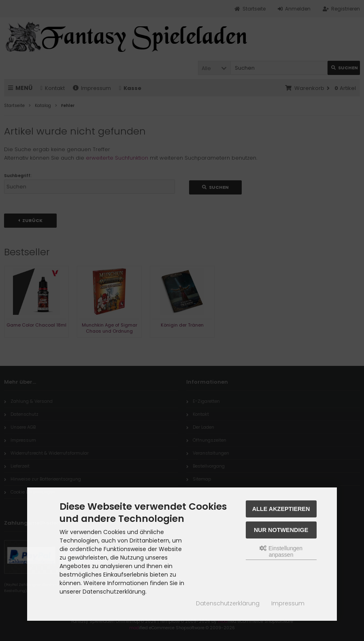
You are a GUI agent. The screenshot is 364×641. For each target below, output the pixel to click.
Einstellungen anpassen (281, 551)
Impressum (288, 603)
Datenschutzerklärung (228, 603)
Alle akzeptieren (281, 509)
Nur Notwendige (281, 530)
